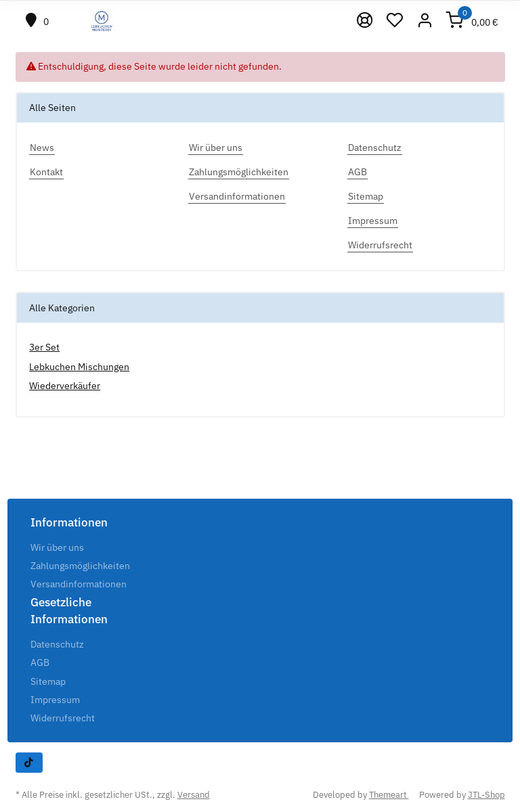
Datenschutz (57, 644)
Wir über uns (57, 547)
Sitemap (48, 681)
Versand (194, 795)
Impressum (55, 700)
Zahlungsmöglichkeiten (80, 566)
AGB (40, 662)
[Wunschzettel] (395, 21)
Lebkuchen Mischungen (79, 367)
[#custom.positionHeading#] (38, 21)
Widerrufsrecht (63, 718)
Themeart (389, 795)
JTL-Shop (486, 795)
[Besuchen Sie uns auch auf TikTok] (29, 762)
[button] (425, 21)
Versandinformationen (79, 584)
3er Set (44, 347)
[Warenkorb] (473, 21)
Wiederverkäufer (65, 386)
